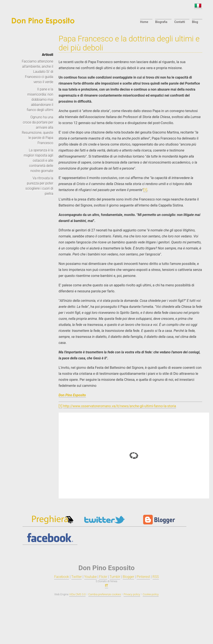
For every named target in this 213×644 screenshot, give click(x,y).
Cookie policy (151, 594)
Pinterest (143, 577)
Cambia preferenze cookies (105, 594)
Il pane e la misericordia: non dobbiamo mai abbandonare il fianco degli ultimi (40, 99)
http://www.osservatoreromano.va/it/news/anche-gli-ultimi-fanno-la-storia (120, 406)
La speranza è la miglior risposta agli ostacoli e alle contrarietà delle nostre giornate (38, 160)
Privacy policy (132, 594)
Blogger (129, 577)
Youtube (90, 577)
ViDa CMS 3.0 (77, 594)
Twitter (77, 577)
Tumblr (115, 577)
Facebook (61, 577)
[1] (145, 190)
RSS (156, 577)
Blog (195, 22)
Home (145, 22)
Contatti (180, 22)
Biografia (162, 22)
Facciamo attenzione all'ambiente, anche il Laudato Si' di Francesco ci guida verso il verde (37, 72)
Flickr (103, 577)
